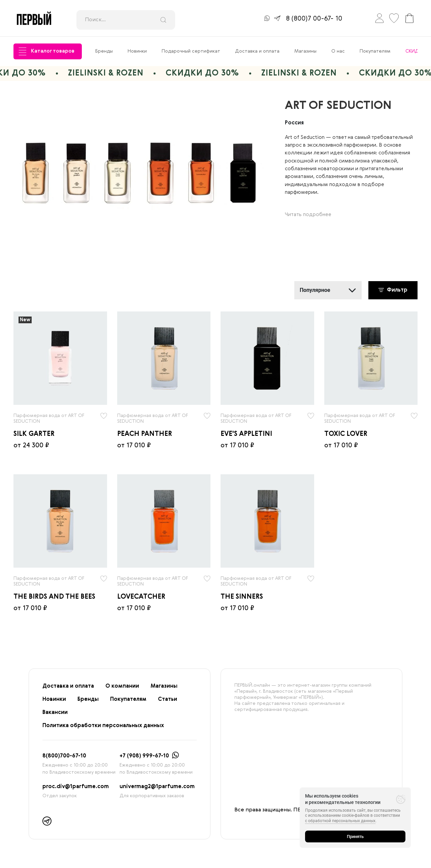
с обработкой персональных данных (340, 821)
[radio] (60, 358)
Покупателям (375, 51)
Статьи (168, 699)
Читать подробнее (308, 215)
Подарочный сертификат (191, 51)
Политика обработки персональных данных (103, 726)
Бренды (104, 51)
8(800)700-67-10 (64, 756)
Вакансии (55, 713)
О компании (122, 686)
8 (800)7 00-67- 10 (314, 19)
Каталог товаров (46, 51)
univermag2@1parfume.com (157, 787)
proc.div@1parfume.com (76, 787)
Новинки (137, 51)
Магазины (305, 51)
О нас (338, 51)
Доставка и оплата (257, 51)
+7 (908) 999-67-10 (144, 756)
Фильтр (393, 290)
